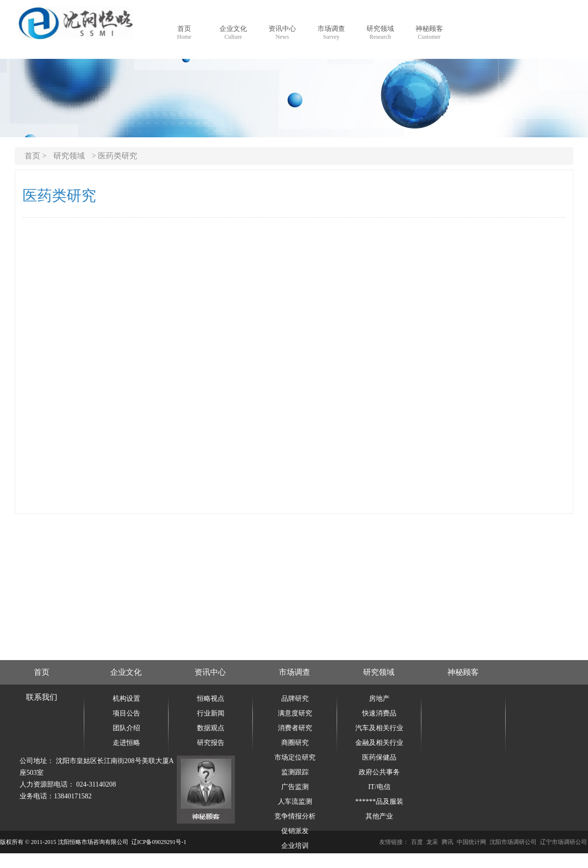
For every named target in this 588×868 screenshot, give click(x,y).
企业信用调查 (295, 860)
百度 (417, 842)
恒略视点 (211, 699)
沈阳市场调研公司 (513, 842)
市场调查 (294, 672)
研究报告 (211, 743)
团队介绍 (126, 728)
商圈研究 (295, 743)
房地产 (379, 699)
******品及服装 (379, 802)
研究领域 (69, 156)
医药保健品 (379, 757)
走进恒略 (126, 743)
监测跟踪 (295, 772)
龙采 (432, 842)
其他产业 (379, 816)
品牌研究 (295, 699)
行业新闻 (211, 713)
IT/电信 (379, 787)
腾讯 (447, 842)
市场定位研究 (295, 757)
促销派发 (295, 831)
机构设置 (126, 699)
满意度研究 (295, 713)
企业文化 (126, 672)
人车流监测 (295, 802)
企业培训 (295, 846)
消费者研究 (295, 728)
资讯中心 (210, 672)
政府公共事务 (379, 772)
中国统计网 (471, 842)
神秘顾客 (463, 672)
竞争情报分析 (295, 816)
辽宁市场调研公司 (563, 842)
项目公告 (126, 713)
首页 (42, 672)
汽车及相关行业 (379, 728)
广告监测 (295, 787)
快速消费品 (379, 713)
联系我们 (42, 697)
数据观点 (211, 728)
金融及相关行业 (379, 743)
